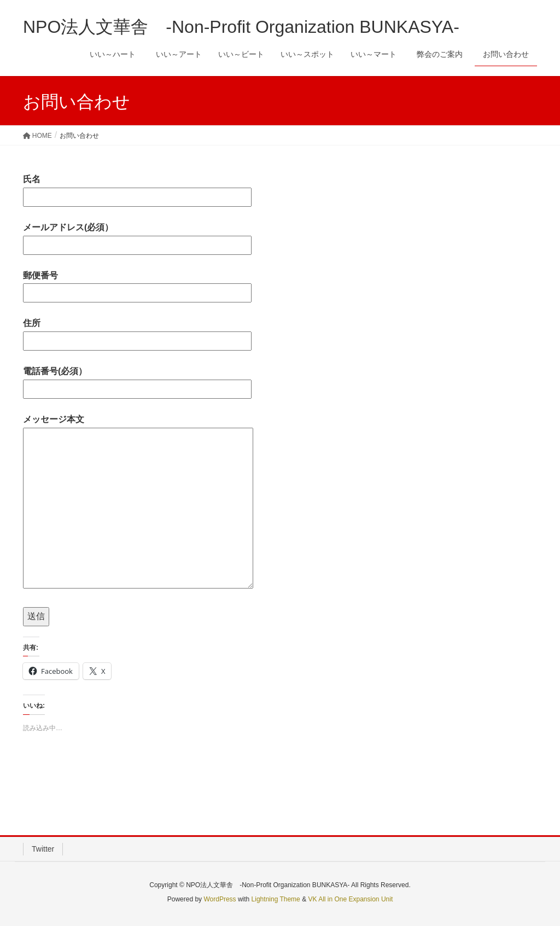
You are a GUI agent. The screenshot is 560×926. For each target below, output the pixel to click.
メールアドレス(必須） (137, 236)
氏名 (137, 188)
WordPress (220, 899)
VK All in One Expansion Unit (350, 899)
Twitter (43, 849)
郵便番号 (137, 284)
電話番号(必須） (137, 380)
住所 (137, 332)
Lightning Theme (276, 899)
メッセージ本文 (138, 502)
